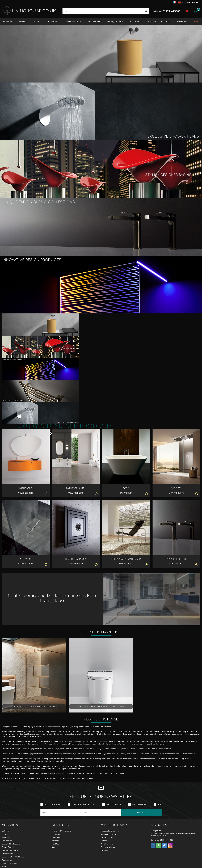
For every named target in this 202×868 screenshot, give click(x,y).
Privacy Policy (57, 837)
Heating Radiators (115, 21)
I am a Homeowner (52, 804)
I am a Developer (139, 804)
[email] (101, 813)
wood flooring (30, 759)
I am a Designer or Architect (83, 804)
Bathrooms (7, 21)
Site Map (55, 844)
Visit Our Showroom (110, 834)
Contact (104, 850)
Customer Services (190, 2)
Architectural (135, 21)
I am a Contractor (113, 804)
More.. (197, 21)
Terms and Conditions (61, 831)
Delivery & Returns (109, 847)
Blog (54, 847)
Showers (22, 21)
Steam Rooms (94, 21)
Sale (4, 866)
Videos (104, 840)
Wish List (55, 840)
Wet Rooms (52, 21)
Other (159, 804)
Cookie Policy (57, 834)
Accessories (182, 21)
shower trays (54, 749)
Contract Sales (107, 837)
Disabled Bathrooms (73, 21)
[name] (61, 813)
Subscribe (141, 813)
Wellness (37, 21)
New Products (107, 844)
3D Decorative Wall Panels (159, 21)
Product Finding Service (111, 831)
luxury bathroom (52, 727)
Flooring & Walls (9, 863)
